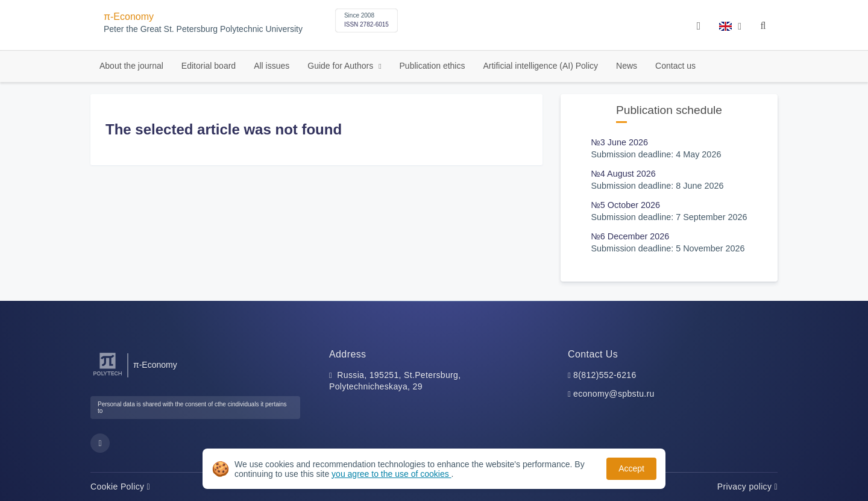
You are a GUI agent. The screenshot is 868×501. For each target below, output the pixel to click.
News (627, 66)
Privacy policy (747, 487)
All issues (272, 66)
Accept (631, 468)
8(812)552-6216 (605, 375)
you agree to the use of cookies (391, 474)
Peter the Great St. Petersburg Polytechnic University (203, 29)
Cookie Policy (120, 487)
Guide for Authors (341, 66)
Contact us (675, 66)
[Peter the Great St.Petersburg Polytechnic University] (108, 376)
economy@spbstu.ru (614, 394)
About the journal (131, 66)
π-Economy (129, 17)
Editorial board (209, 66)
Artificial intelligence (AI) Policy (540, 66)
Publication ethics (432, 66)
